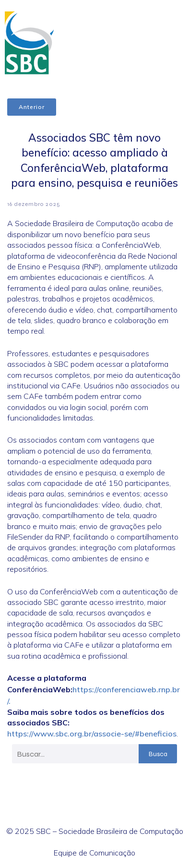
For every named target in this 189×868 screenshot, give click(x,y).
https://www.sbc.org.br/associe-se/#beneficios (92, 734)
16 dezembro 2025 (34, 204)
